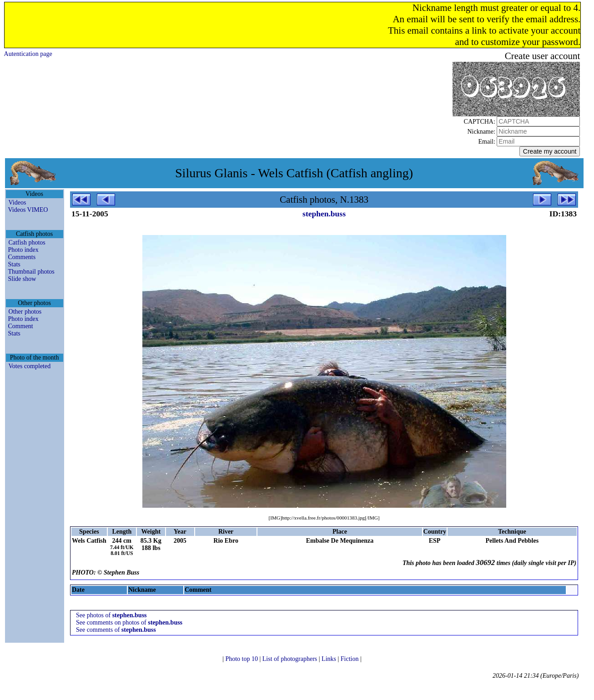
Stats (14, 264)
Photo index (23, 250)
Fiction (350, 659)
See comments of (116, 630)
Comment (21, 326)
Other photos (25, 312)
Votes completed (30, 366)
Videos (18, 202)
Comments (22, 257)
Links (330, 659)
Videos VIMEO (28, 210)
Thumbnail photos (31, 272)
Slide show (22, 279)
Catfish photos (27, 242)
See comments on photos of (129, 622)
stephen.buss (324, 214)
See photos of (111, 615)
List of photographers (291, 659)
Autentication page (28, 54)
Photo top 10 (242, 659)
